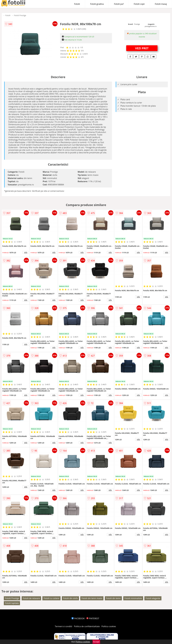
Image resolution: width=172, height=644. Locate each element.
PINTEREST (93, 618)
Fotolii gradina (97, 4)
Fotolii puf (119, 4)
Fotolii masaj (161, 4)
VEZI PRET (142, 48)
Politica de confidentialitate (87, 626)
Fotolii (77, 4)
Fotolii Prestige (20, 15)
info (26, 252)
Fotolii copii (139, 4)
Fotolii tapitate (12, 603)
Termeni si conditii (64, 626)
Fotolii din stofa (70, 598)
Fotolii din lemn (113, 598)
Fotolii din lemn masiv (92, 598)
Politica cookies (109, 626)
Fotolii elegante (153, 598)
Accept (96, 642)
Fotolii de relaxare (31, 598)
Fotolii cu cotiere (51, 598)
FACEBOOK (78, 618)
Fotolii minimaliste (133, 598)
